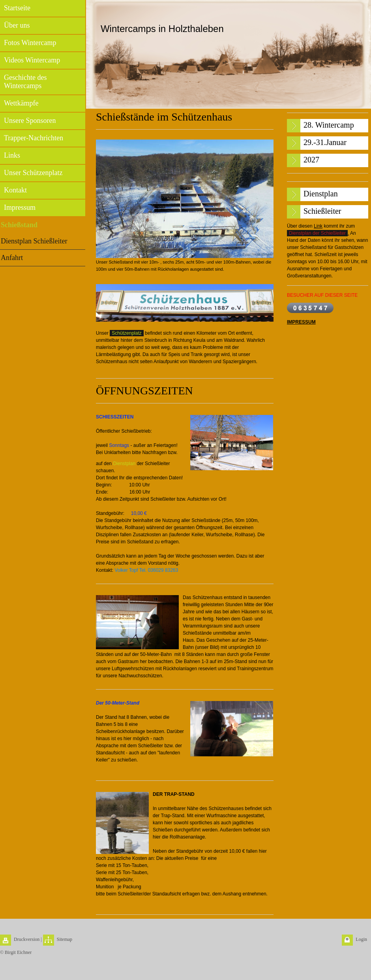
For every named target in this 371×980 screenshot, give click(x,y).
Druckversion (27, 939)
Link (318, 226)
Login (361, 939)
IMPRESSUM (301, 322)
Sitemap (65, 939)
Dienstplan (124, 464)
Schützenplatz (126, 333)
